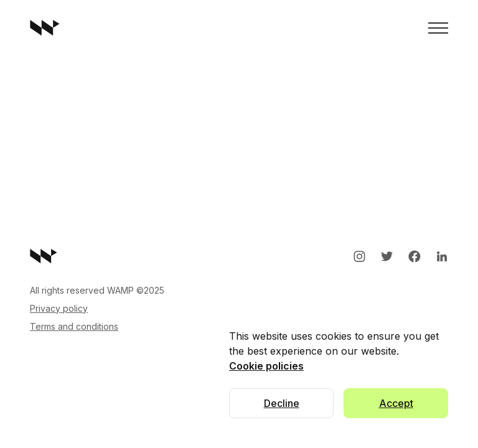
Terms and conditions (74, 326)
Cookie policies (266, 366)
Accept (396, 403)
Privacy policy (59, 308)
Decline (282, 403)
